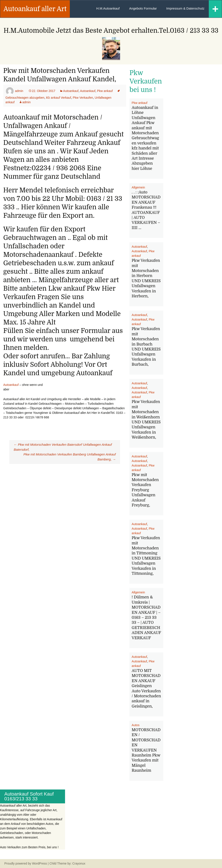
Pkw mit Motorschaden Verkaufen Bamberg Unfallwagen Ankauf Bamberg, (70, 457)
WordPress (40, 863)
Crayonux (78, 863)
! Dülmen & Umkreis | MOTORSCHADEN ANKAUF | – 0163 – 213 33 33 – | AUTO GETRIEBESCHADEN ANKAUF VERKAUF (146, 617)
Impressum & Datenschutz (185, 8)
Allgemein (138, 187)
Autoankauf (71, 91)
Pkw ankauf (105, 91)
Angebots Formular (143, 8)
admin (19, 91)
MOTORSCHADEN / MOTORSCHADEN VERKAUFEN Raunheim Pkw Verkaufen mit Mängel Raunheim (146, 750)
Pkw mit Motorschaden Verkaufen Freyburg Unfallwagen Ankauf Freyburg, (145, 490)
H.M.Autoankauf (108, 8)
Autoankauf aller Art (35, 9)
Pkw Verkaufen (83, 98)
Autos (135, 725)
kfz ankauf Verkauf (59, 98)
